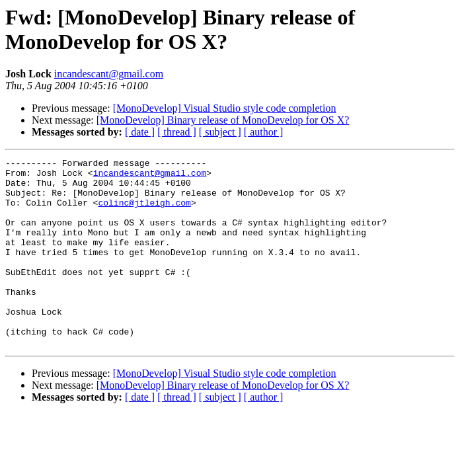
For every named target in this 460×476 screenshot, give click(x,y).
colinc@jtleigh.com (144, 212)
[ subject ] (220, 132)
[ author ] (264, 132)
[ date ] (140, 132)
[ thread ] (177, 132)
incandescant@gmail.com (109, 74)
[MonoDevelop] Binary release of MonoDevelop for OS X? (223, 120)
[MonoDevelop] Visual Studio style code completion (225, 108)
